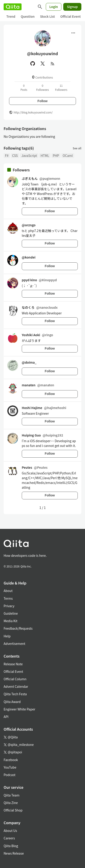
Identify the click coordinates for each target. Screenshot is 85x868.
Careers (9, 838)
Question (28, 16)
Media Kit (11, 621)
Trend (11, 16)
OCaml (68, 155)
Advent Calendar (16, 686)
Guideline (11, 613)
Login (54, 7)
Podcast (10, 775)
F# (7, 155)
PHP (56, 155)
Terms (8, 598)
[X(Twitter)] (43, 64)
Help (7, 636)
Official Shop (13, 810)
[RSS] (53, 64)
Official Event (70, 16)
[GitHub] (33, 64)
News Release (14, 853)
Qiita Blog (11, 846)
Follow (42, 101)
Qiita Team (12, 795)
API (6, 717)
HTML (45, 155)
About (8, 591)
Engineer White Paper (19, 709)
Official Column (15, 679)
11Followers (61, 88)
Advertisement (15, 644)
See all (77, 148)
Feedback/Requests (18, 628)
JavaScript (29, 155)
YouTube (10, 767)
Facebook (11, 760)
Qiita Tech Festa (15, 694)
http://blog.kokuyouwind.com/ (33, 112)
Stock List (47, 16)
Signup (72, 7)
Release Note (13, 664)
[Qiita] (13, 7)
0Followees (42, 88)
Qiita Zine (11, 803)
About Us (10, 831)
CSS (15, 155)
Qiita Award (12, 702)
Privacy (9, 606)
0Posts (24, 88)
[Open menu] (73, 33)
